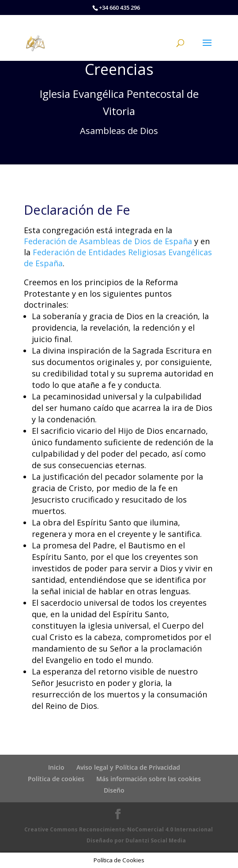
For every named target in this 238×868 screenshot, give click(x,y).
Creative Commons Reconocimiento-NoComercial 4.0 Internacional (119, 829)
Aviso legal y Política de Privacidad (128, 767)
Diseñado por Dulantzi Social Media (136, 840)
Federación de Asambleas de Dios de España (108, 241)
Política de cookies (56, 779)
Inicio (56, 767)
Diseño (114, 790)
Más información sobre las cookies (149, 779)
